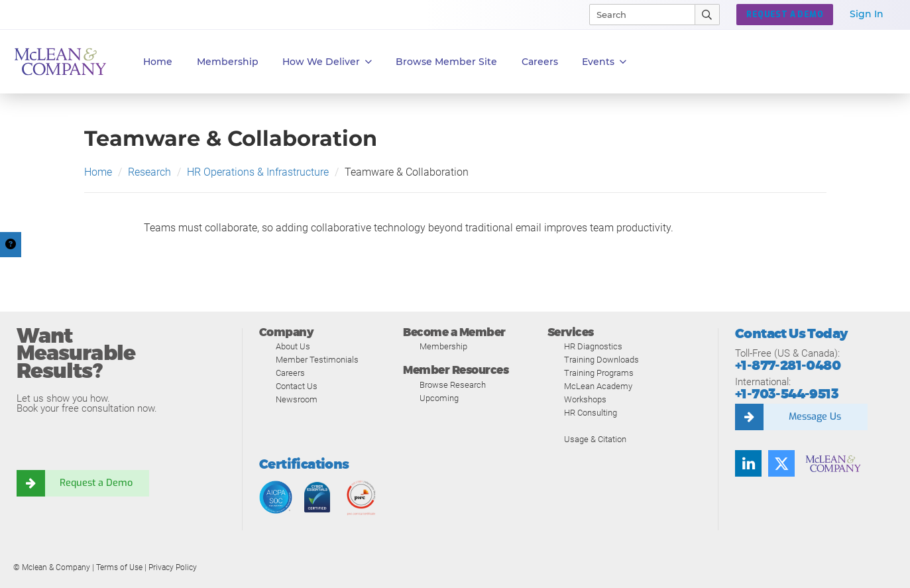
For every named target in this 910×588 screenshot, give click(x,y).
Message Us (815, 417)
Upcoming (439, 398)
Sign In (867, 14)
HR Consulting (591, 413)
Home (158, 62)
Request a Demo (96, 483)
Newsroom (297, 399)
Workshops (585, 399)
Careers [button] (540, 62)
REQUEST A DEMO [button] (785, 15)
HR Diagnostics (593, 346)
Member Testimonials (317, 360)
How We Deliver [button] (327, 62)
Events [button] (604, 62)
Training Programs (599, 373)
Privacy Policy (173, 567)
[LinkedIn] (748, 463)
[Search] (636, 15)
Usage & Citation (595, 439)
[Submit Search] (708, 15)
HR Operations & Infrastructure (258, 172)
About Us (293, 346)
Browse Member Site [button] (446, 62)
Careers (290, 373)
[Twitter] (781, 463)
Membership (228, 62)
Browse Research (453, 385)
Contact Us (297, 386)
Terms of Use (119, 567)
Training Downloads (601, 360)
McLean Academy (598, 386)
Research (149, 172)
